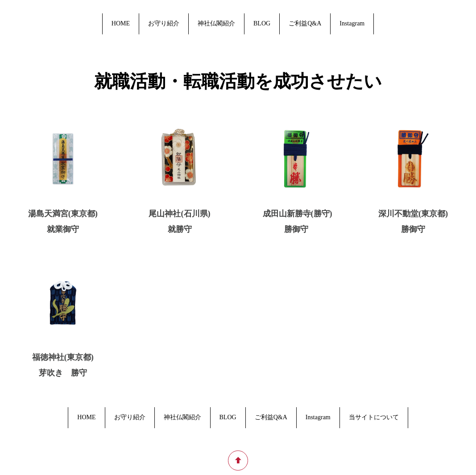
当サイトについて (374, 417)
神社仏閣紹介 (216, 23)
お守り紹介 (164, 23)
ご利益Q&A (305, 23)
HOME (121, 23)
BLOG (262, 23)
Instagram (352, 23)
